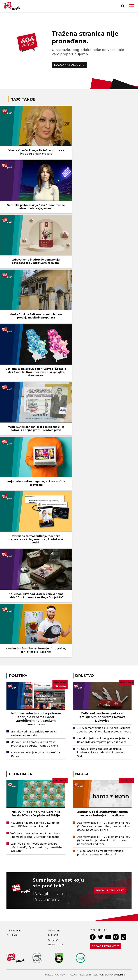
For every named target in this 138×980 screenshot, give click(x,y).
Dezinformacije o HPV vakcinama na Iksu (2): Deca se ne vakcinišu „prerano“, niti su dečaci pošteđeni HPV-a (104, 826)
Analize (54, 931)
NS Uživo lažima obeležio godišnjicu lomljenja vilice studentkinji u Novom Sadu (101, 753)
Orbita (53, 940)
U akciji (53, 935)
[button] (132, 6)
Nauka (82, 774)
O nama (12, 935)
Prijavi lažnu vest (110, 890)
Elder (121, 975)
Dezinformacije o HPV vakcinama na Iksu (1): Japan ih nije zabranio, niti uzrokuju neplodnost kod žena (103, 840)
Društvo (84, 676)
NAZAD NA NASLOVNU (69, 65)
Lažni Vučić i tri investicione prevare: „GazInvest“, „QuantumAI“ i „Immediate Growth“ (36, 847)
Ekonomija (21, 774)
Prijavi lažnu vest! (105, 946)
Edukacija (56, 944)
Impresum (14, 931)
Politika (18, 676)
